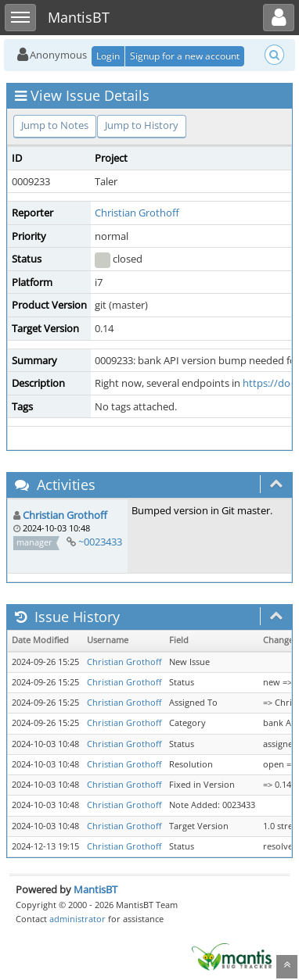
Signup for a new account (185, 56)
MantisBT (95, 889)
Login (108, 56)
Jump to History (142, 125)
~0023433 (100, 542)
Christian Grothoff (137, 213)
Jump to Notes (55, 125)
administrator (77, 919)
